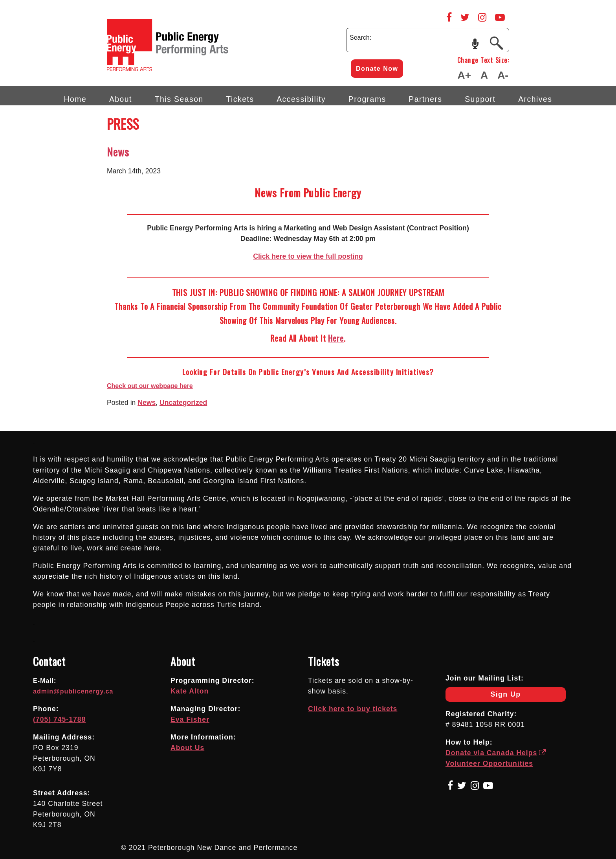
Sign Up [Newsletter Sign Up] (483, 696)
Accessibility (301, 99)
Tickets (240, 99)
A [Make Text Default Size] (484, 75)
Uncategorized (183, 403)
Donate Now (377, 69)
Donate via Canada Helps (496, 753)
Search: (360, 38)
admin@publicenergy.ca (73, 691)
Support (480, 99)
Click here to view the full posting (308, 256)
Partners (425, 99)
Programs (367, 99)
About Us (187, 748)
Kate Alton (190, 691)
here (336, 338)
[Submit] (496, 42)
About (121, 99)
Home (75, 99)
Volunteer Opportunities (489, 763)
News (118, 152)
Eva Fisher (190, 719)
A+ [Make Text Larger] (464, 75)
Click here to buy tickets (353, 709)
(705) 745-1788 (59, 719)
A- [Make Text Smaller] (503, 75)
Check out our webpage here (150, 386)
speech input (475, 43)
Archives (535, 99)
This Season (179, 99)
